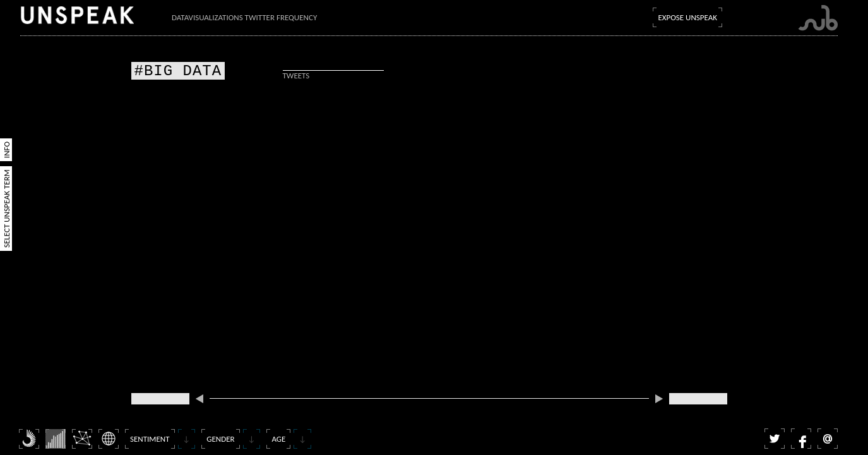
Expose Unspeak (687, 17)
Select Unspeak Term (7, 209)
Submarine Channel (818, 18)
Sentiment (150, 439)
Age (278, 439)
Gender (220, 439)
